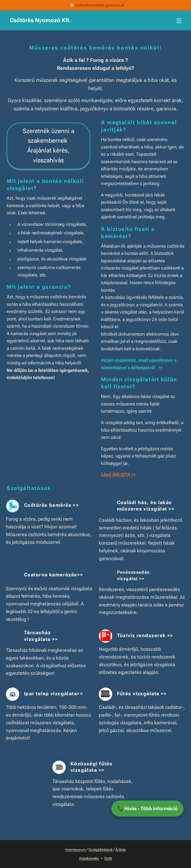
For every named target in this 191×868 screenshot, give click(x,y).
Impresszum (75, 850)
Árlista (121, 850)
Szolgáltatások (101, 850)
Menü (179, 21)
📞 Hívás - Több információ (147, 808)
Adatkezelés (89, 858)
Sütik (108, 858)
